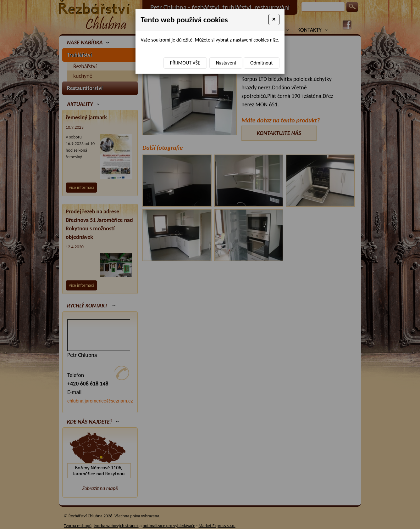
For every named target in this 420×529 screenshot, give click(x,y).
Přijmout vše (185, 63)
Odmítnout (261, 63)
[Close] (274, 20)
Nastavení (226, 63)
